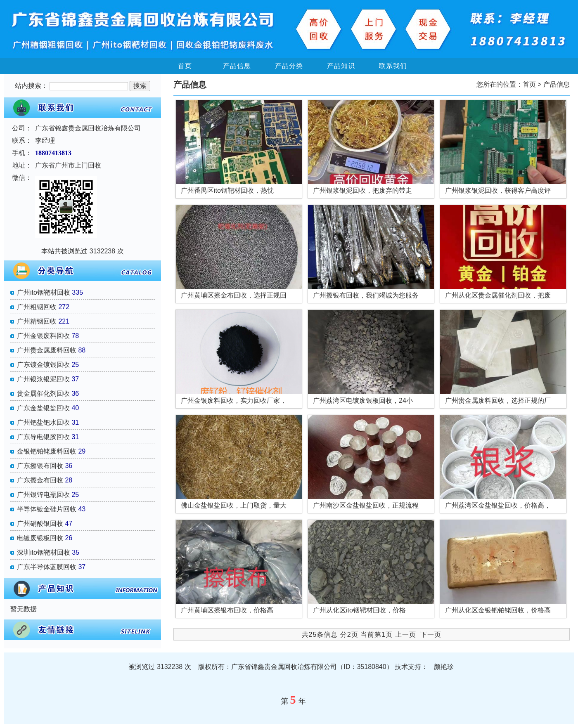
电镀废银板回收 (40, 538)
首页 (185, 66)
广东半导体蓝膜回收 (47, 567)
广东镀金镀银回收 (43, 365)
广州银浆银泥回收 (43, 379)
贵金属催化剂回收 (43, 394)
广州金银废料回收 (43, 336)
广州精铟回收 (37, 321)
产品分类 (289, 66)
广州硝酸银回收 (40, 524)
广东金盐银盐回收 (43, 408)
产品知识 (341, 66)
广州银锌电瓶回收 (43, 495)
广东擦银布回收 (40, 466)
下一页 (431, 635)
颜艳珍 (444, 667)
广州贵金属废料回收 (47, 350)
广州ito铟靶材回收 (44, 292)
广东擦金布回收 (40, 480)
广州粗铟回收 (37, 307)
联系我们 (393, 66)
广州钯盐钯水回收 (43, 422)
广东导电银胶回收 (43, 437)
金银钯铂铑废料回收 (47, 451)
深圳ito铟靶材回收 (44, 552)
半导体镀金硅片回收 (47, 509)
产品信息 (237, 66)
